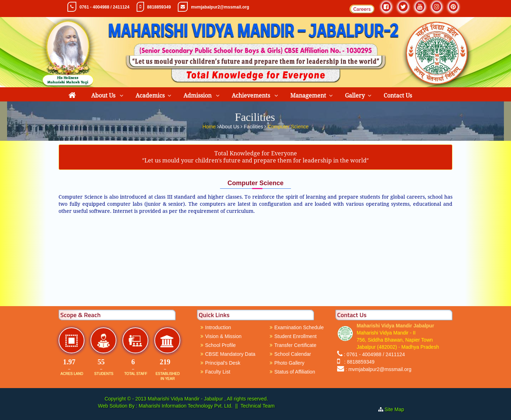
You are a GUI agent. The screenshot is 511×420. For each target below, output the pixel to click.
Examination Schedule (299, 327)
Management (308, 96)
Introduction (218, 327)
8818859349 (159, 7)
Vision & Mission (223, 336)
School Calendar (293, 354)
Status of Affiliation (295, 372)
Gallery (355, 96)
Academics (150, 96)
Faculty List (218, 372)
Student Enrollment (295, 336)
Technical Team (258, 406)
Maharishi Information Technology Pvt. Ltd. (185, 406)
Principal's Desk (223, 363)
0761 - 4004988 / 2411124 (105, 7)
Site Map (397, 409)
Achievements (252, 96)
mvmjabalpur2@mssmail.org (220, 7)
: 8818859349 (358, 362)
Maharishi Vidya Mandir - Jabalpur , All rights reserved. (208, 399)
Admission (198, 96)
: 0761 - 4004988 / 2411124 (374, 354)
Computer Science (288, 126)
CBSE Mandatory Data (230, 354)
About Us (104, 96)
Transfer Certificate (295, 345)
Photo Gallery (289, 363)
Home (210, 126)
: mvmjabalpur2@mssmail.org (378, 369)
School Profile (220, 345)
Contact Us (398, 96)
